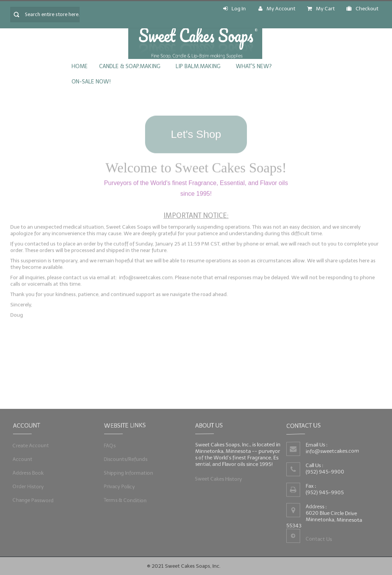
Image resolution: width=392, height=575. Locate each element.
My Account (277, 9)
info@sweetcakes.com (333, 451)
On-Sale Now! (91, 82)
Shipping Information (129, 473)
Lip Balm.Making (198, 66)
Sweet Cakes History (219, 478)
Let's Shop (196, 132)
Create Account (31, 446)
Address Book (29, 473)
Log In (234, 9)
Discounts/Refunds (126, 459)
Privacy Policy (120, 486)
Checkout (363, 9)
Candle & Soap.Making (130, 66)
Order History (29, 486)
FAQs (110, 446)
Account (23, 459)
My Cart (321, 9)
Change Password (33, 499)
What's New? (254, 66)
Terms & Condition (126, 499)
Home (80, 66)
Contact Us (319, 539)
